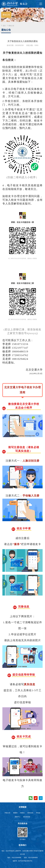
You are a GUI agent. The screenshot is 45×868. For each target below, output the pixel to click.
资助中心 (18, 817)
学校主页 (7, 813)
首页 (4, 26)
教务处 (23, 813)
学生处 (38, 813)
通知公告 (11, 26)
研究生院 (30, 813)
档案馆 (15, 813)
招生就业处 (27, 817)
